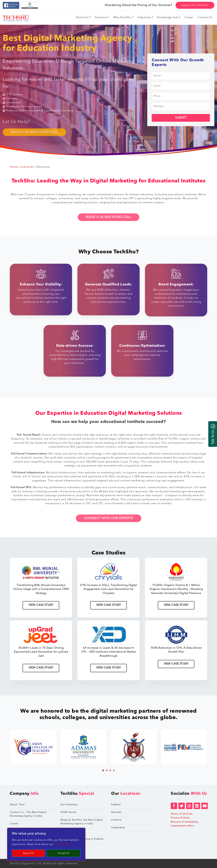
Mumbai (116, 812)
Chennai (116, 820)
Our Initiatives (69, 804)
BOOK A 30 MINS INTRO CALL (34, 136)
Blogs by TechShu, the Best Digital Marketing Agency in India (82, 822)
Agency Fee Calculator (195, 5)
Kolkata (116, 804)
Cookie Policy (64, 844)
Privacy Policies (180, 818)
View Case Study (41, 605)
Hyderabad (118, 827)
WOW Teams (69, 812)
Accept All (64, 853)
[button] (103, 770)
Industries (27, 167)
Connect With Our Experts (109, 522)
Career (14, 824)
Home (14, 167)
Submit (181, 118)
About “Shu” (18, 804)
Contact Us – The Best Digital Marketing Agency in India (28, 814)
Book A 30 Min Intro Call (108, 221)
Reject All (29, 853)
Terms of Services (182, 814)
